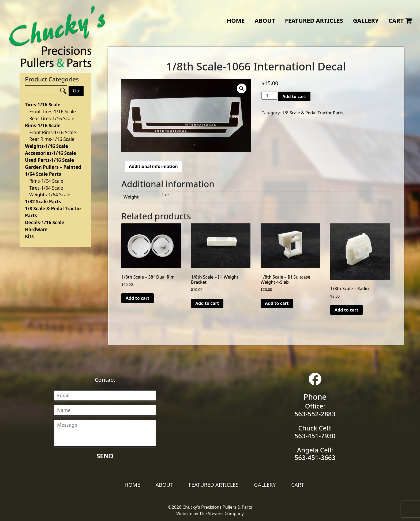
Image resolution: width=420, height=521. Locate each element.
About (265, 20)
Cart (400, 20)
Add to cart (294, 96)
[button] (242, 88)
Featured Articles (314, 20)
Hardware (36, 229)
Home (236, 20)
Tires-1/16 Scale (43, 105)
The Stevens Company (222, 513)
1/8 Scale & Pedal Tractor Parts (313, 113)
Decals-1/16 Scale (45, 222)
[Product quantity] (269, 96)
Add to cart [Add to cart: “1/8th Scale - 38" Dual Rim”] (138, 298)
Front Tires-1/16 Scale (52, 112)
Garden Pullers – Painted (53, 167)
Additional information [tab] (153, 166)
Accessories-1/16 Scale (50, 153)
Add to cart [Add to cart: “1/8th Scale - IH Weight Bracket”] (207, 303)
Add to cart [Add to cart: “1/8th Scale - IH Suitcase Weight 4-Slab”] (277, 303)
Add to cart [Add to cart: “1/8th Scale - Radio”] (346, 310)
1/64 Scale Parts (43, 174)
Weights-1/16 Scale (46, 146)
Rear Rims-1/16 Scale (52, 139)
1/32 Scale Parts (43, 202)
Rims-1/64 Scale (46, 181)
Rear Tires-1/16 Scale (52, 119)
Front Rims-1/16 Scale (53, 132)
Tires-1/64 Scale (46, 188)
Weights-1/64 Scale (50, 195)
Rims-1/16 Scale (43, 125)
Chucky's (57, 36)
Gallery (366, 20)
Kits (29, 236)
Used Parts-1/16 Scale (49, 160)
